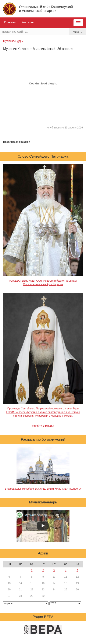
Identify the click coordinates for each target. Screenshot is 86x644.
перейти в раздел (43, 426)
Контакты (28, 22)
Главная (10, 22)
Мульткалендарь (13, 41)
